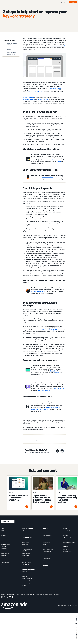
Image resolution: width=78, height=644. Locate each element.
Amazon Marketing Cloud (27, 574)
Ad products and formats (5, 545)
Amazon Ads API (25, 576)
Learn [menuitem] (65, 528)
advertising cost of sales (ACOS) (48, 330)
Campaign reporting (26, 560)
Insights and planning (28, 528)
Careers (57, 595)
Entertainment (46, 538)
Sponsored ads (4, 549)
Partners (30, 2)
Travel (44, 561)
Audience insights (26, 531)
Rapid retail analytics (26, 565)
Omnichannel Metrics (26, 562)
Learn (34, 2)
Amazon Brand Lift (26, 555)
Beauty (44, 533)
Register (73, 2)
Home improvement (47, 551)
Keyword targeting (29, 98)
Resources (66, 535)
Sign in (65, 2)
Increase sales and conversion (7, 538)
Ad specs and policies (68, 538)
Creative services (25, 542)
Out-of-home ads (5, 562)
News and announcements (69, 542)
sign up (59, 162)
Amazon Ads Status (49, 595)
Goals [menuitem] (3, 528)
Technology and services (28, 569)
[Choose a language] (8, 521)
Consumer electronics (47, 535)
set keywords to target (58, 46)
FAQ (64, 540)
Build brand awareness (6, 531)
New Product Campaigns (27, 583)
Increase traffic (4, 535)
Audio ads (3, 560)
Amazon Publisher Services (28, 578)
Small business (17, 2)
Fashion (44, 540)
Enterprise (24, 2)
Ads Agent (24, 585)
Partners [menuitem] (66, 547)
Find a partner (66, 549)
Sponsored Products (55, 88)
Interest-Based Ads (30, 595)
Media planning (25, 533)
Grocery (44, 545)
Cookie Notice (39, 595)
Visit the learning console (39, 291)
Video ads (3, 558)
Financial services (46, 542)
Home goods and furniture (48, 549)
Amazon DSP (25, 572)
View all (3, 565)
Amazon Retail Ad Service (27, 581)
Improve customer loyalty (7, 540)
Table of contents (9, 40)
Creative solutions (27, 538)
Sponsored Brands (43, 99)
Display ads (3, 555)
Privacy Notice (20, 595)
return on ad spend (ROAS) (35, 92)
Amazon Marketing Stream (28, 558)
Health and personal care (48, 547)
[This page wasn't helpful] (58, 451)
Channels (45, 565)
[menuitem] (8, 557)
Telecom (45, 556)
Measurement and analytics (27, 550)
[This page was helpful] (62, 451)
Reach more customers (6, 533)
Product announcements (69, 533)
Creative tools (25, 545)
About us (3, 595)
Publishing (45, 554)
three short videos (47, 177)
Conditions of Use (11, 595)
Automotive (45, 531)
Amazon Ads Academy (68, 531)
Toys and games (46, 558)
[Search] (61, 2)
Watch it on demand (44, 390)
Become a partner (67, 551)
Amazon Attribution (26, 553)
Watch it (55, 160)
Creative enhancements (27, 540)
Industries (45, 528)
